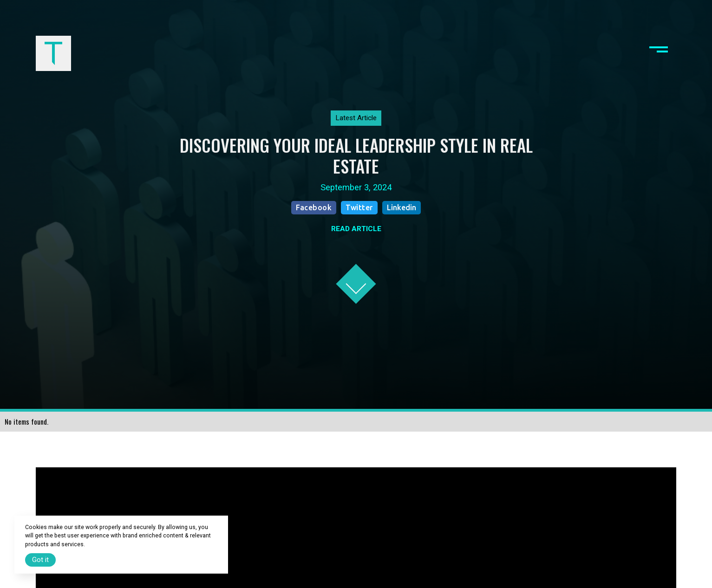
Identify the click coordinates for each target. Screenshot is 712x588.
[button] (659, 54)
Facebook (314, 207)
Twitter (359, 207)
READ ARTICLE (356, 229)
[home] (54, 54)
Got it (40, 560)
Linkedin (402, 207)
